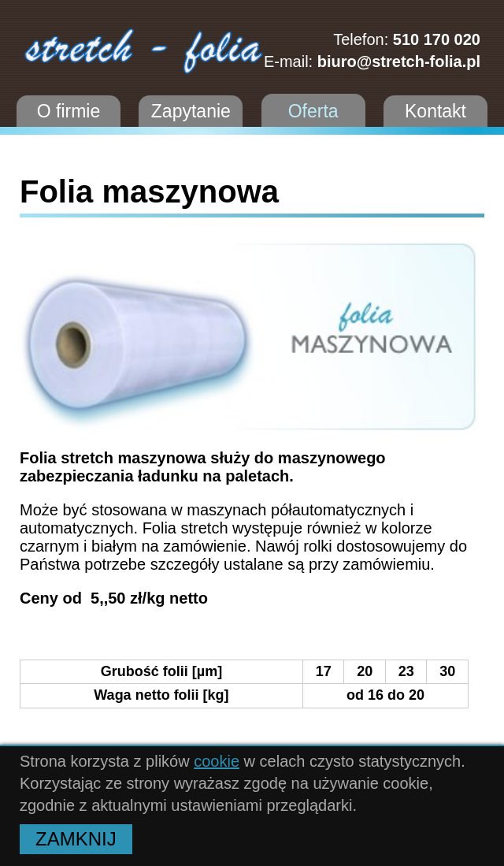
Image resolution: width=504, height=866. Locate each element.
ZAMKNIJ (76, 839)
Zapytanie (191, 111)
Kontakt (435, 111)
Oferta (313, 111)
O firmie (69, 111)
